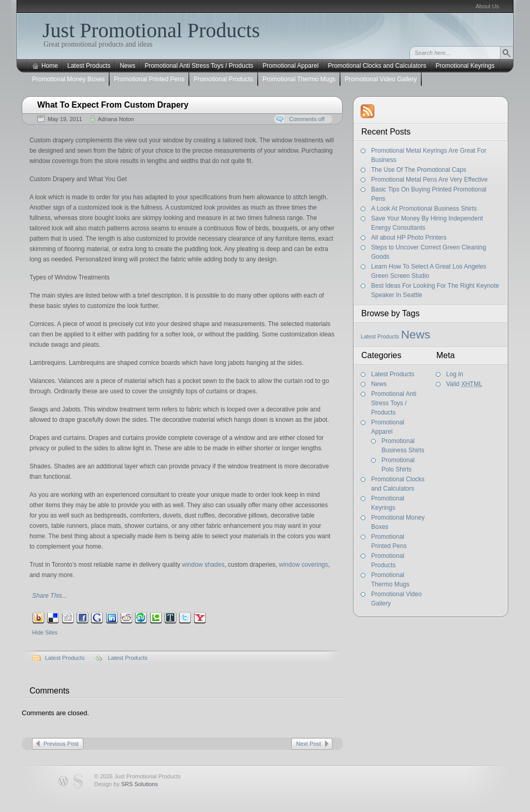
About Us (487, 6)
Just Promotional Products (151, 30)
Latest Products (89, 66)
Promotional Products (223, 79)
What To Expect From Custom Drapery (113, 105)
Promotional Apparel (290, 66)
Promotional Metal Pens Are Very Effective (429, 180)
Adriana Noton (116, 119)
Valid (464, 384)
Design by (126, 784)
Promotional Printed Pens (149, 79)
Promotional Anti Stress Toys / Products (199, 66)
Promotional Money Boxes (68, 79)
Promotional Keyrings (465, 66)
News (127, 66)
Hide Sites (45, 632)
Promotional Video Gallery (381, 79)
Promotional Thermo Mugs (299, 79)
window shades (203, 565)
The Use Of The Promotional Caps (419, 170)
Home (50, 66)
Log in (455, 374)
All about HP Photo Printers (409, 238)
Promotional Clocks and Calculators (377, 66)
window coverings (304, 565)
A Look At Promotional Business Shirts (424, 209)
